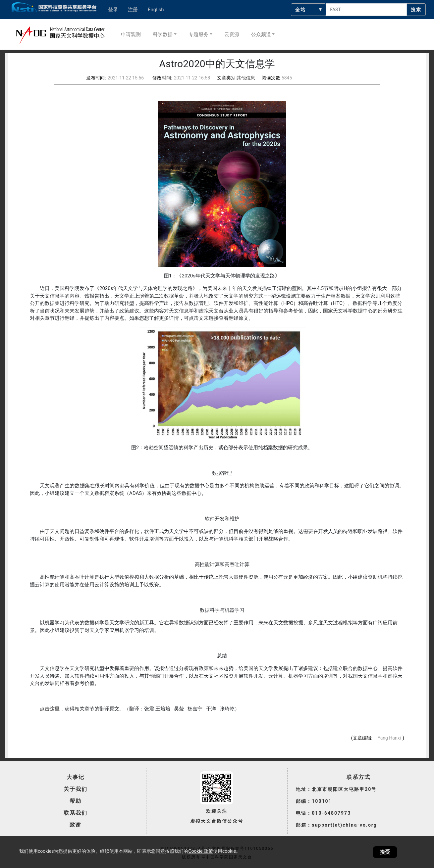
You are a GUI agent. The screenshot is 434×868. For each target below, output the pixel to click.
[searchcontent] (366, 10)
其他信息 (246, 78)
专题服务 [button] (198, 34)
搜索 (416, 10)
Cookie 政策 (200, 851)
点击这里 (50, 709)
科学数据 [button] (163, 34)
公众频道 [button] (261, 34)
